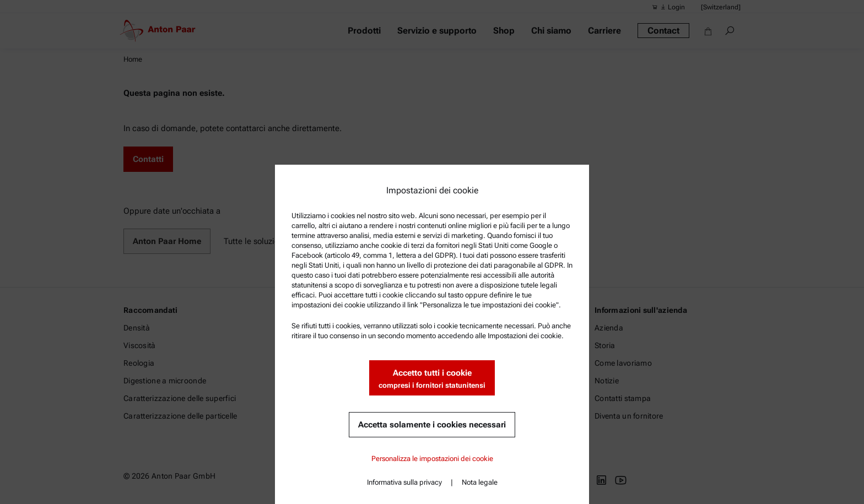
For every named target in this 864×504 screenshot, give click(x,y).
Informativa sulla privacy (404, 482)
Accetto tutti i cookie (432, 379)
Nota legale (480, 482)
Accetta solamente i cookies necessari (432, 425)
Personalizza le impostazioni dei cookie (432, 459)
